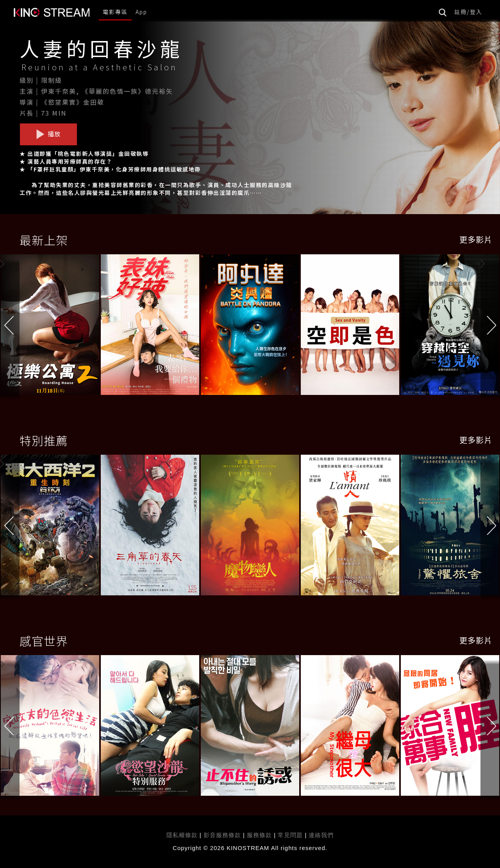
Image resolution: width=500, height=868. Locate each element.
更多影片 (476, 239)
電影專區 (115, 12)
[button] (490, 326)
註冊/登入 (468, 12)
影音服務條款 (222, 835)
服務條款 (260, 835)
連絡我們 (321, 835)
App (141, 12)
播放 (48, 134)
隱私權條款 (182, 835)
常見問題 (290, 835)
